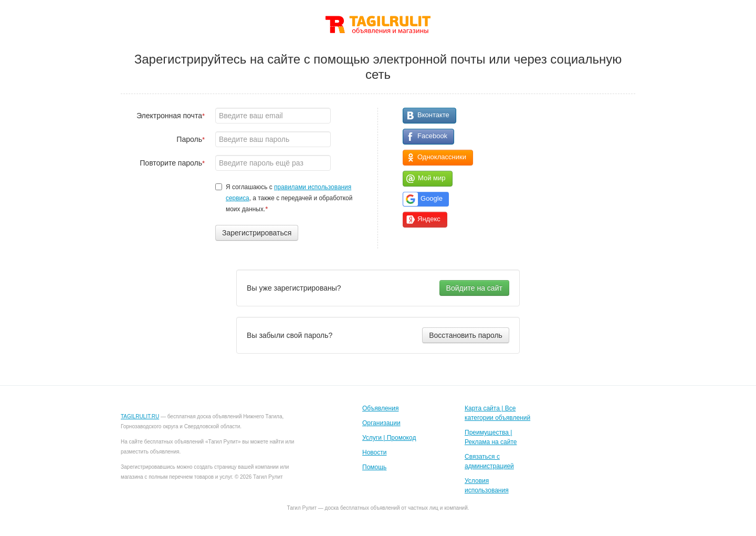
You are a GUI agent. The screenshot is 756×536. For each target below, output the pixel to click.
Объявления (380, 408)
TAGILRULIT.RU (140, 416)
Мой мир (432, 178)
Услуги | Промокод (389, 438)
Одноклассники (442, 157)
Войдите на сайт (474, 288)
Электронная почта (171, 116)
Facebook (432, 136)
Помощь (374, 467)
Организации (381, 423)
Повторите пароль (172, 163)
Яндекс (429, 219)
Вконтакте (433, 115)
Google (432, 198)
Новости (374, 452)
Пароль (191, 139)
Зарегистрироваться (257, 233)
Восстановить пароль (466, 335)
